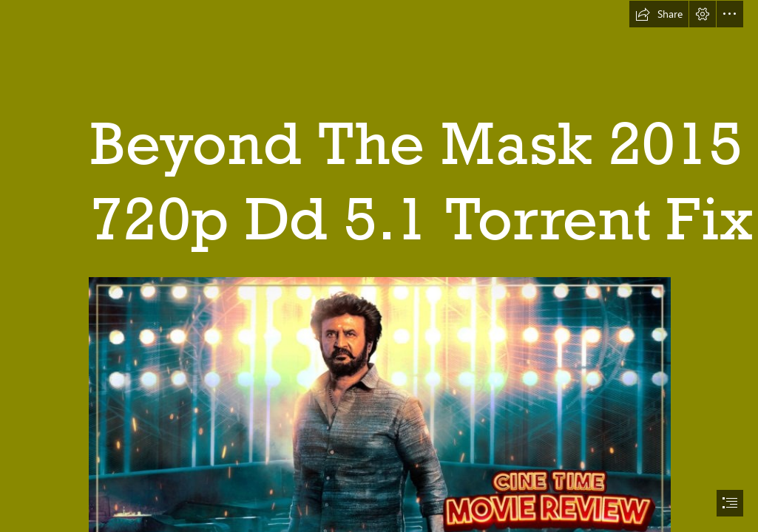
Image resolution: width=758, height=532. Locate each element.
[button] (659, 14)
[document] (379, 266)
